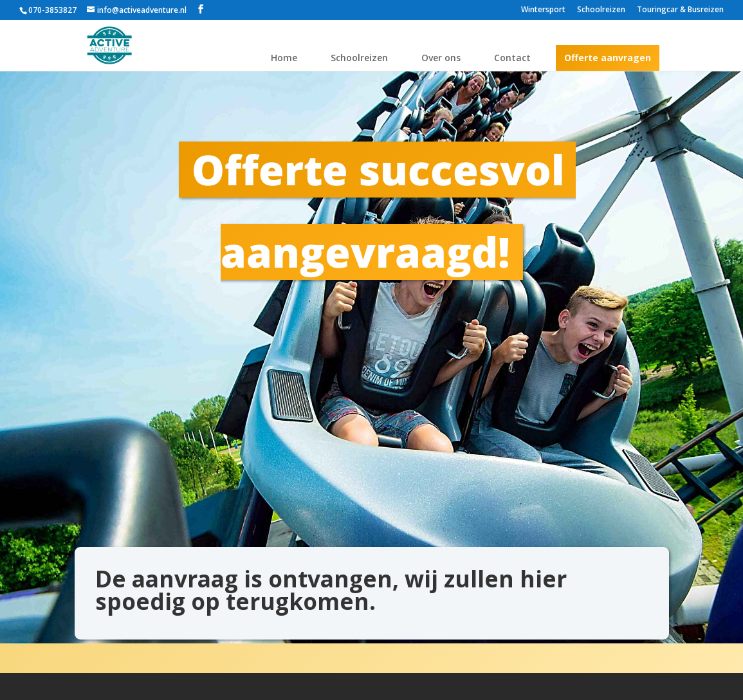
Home (284, 58)
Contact (512, 58)
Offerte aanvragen (608, 58)
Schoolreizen (601, 10)
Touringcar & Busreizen (680, 10)
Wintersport (543, 10)
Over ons (441, 58)
